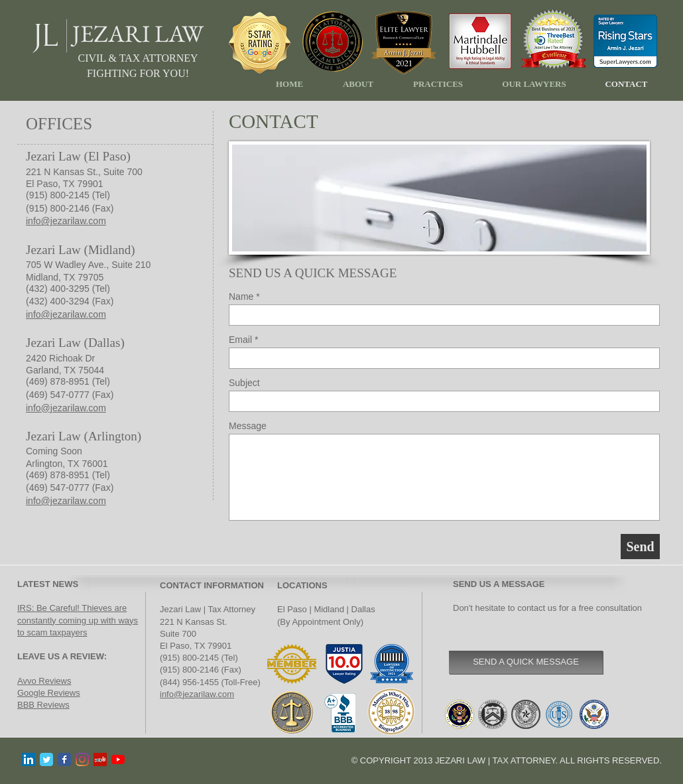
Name (241, 296)
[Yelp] (100, 759)
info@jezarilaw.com (197, 694)
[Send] (640, 547)
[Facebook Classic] (64, 759)
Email (240, 340)
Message (248, 426)
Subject (244, 383)
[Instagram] (82, 759)
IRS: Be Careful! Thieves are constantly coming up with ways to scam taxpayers (78, 620)
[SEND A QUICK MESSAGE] (526, 662)
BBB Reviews (43, 705)
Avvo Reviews (44, 681)
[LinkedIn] (29, 759)
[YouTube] (118, 759)
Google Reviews (49, 693)
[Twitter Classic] (46, 759)
